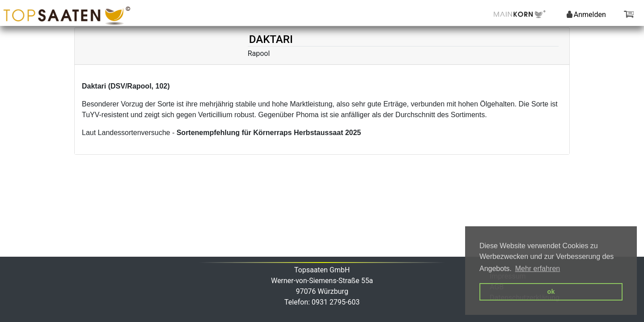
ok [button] (551, 292)
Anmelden (586, 15)
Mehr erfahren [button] (538, 269)
